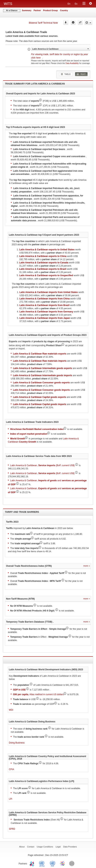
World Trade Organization (63, 863)
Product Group (50, 10)
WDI (11, 710)
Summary (27, 10)
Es (76, 4)
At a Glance (12, 10)
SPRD (12, 829)
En (69, 4)
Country (64, 10)
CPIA (11, 769)
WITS (8, 4)
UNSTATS (53, 863)
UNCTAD (43, 863)
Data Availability (72, 63)
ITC (33, 863)
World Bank (73, 863)
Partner (37, 10)
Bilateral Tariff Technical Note (43, 23)
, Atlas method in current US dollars (38, 694)
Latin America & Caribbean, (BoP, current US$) (42, 465)
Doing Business (17, 743)
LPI (11, 799)
